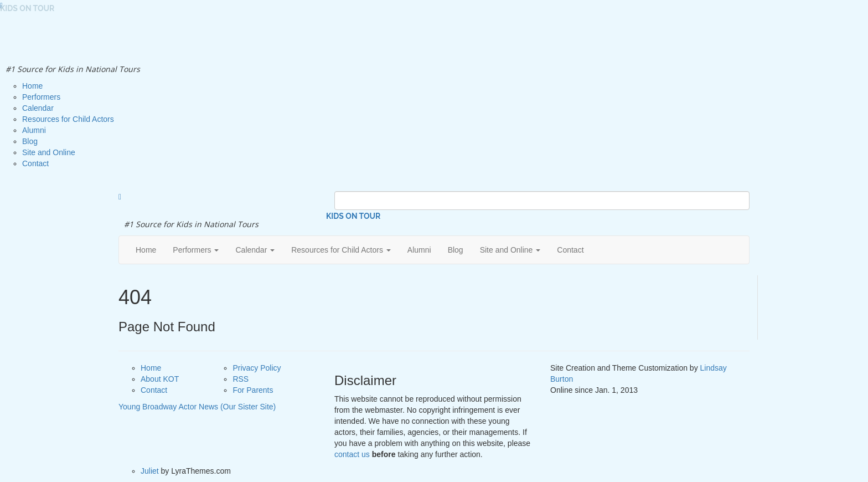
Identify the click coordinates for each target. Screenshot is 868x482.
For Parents (253, 390)
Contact (154, 390)
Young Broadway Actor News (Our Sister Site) (197, 407)
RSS (241, 379)
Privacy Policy (257, 368)
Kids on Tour (353, 216)
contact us (352, 454)
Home (151, 368)
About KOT (160, 379)
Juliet (150, 471)
